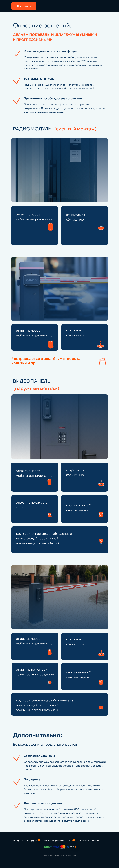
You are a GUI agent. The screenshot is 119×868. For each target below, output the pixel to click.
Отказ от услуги (70, 855)
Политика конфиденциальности (57, 840)
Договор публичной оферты (24, 840)
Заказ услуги (48, 855)
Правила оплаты (58, 855)
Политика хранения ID (89, 840)
